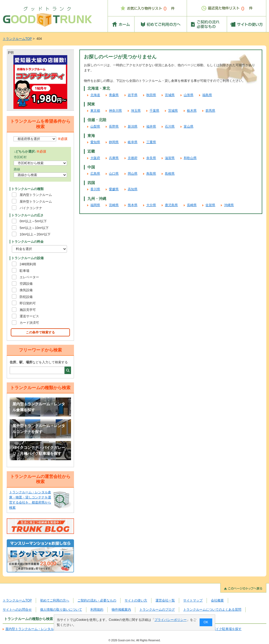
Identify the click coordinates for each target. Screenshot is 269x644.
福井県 (151, 126)
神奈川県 (115, 111)
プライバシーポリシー (171, 620)
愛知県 (95, 142)
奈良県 (151, 158)
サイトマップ (193, 600)
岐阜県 (133, 142)
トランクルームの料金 (27, 242)
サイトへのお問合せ (17, 610)
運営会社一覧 (165, 600)
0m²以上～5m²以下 (33, 221)
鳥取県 (151, 174)
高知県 (133, 189)
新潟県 (133, 126)
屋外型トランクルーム (36, 202)
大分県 (151, 205)
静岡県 (114, 142)
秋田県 (151, 95)
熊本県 (133, 205)
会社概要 (217, 600)
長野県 (114, 126)
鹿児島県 (171, 205)
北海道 (95, 95)
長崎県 (192, 205)
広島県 (95, 174)
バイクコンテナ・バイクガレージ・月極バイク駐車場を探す (39, 451)
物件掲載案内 (121, 610)
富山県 (189, 126)
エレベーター (29, 277)
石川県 (170, 126)
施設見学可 (28, 310)
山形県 (189, 95)
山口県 (114, 174)
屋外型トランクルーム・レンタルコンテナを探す (39, 429)
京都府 (133, 158)
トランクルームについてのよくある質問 (212, 610)
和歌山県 (190, 158)
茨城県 (173, 111)
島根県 (170, 174)
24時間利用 (28, 264)
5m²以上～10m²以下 (34, 228)
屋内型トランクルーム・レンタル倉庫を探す (39, 407)
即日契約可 (28, 303)
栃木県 (192, 111)
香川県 (95, 189)
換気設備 (26, 290)
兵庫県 (114, 158)
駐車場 (24, 271)
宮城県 (170, 95)
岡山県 (133, 174)
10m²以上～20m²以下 (35, 234)
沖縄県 (229, 205)
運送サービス (29, 316)
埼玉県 (136, 111)
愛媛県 (114, 189)
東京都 (95, 111)
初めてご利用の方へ (55, 600)
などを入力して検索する (39, 362)
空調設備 (26, 284)
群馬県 (210, 111)
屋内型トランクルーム (36, 195)
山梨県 (95, 126)
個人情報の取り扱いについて (61, 610)
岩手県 (133, 95)
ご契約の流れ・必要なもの (97, 600)
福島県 (207, 95)
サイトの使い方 (136, 600)
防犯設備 (26, 297)
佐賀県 (210, 205)
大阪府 (95, 158)
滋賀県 (170, 158)
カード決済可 (29, 323)
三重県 (151, 142)
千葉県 (154, 111)
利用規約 (97, 610)
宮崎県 (114, 205)
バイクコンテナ (31, 208)
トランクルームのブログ (157, 610)
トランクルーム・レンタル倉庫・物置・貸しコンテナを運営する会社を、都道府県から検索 (30, 500)
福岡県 (95, 205)
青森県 (114, 95)
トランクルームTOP (17, 39)
